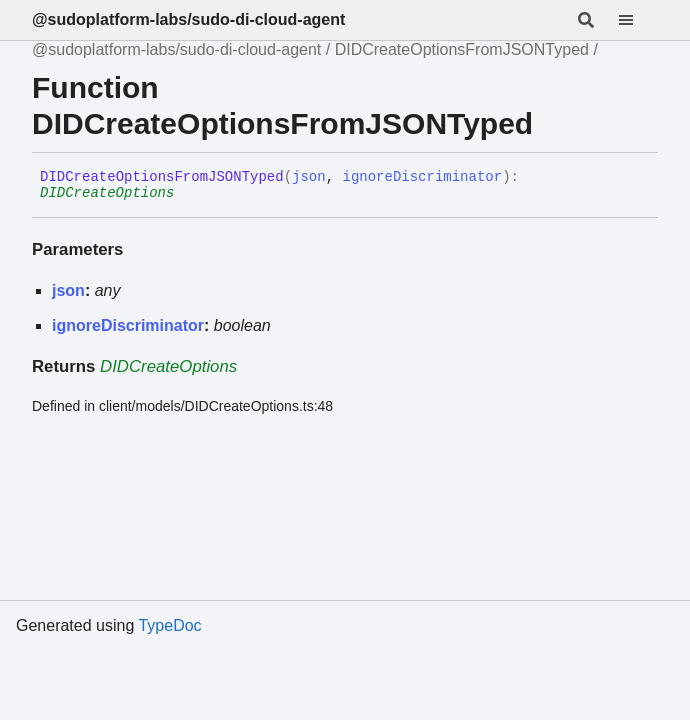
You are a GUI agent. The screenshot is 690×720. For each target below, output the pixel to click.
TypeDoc (169, 625)
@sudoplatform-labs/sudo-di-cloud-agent (188, 19)
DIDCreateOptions (107, 193)
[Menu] (638, 20)
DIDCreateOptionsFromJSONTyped (462, 49)
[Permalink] (189, 194)
